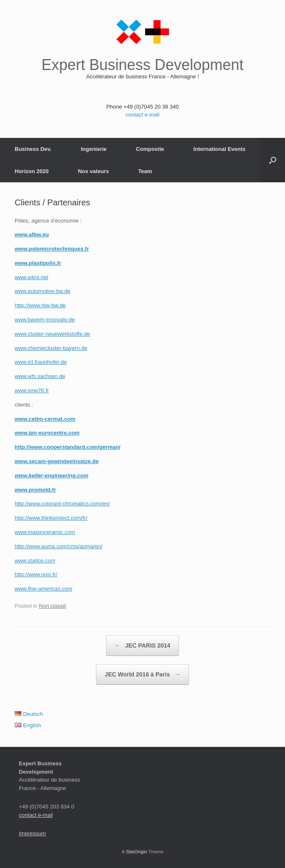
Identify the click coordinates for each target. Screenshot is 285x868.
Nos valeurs (93, 171)
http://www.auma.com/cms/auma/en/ (59, 546)
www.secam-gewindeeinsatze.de (57, 461)
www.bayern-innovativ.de (45, 320)
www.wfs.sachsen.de (40, 376)
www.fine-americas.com (43, 589)
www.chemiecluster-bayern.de (51, 348)
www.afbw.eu (32, 234)
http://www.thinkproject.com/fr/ (51, 518)
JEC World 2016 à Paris (142, 675)
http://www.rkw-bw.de (40, 305)
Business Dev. (33, 149)
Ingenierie (94, 149)
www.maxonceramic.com (45, 532)
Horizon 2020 (32, 171)
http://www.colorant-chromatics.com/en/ (62, 504)
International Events (220, 149)
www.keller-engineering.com (52, 475)
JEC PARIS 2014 (143, 646)
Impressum (32, 833)
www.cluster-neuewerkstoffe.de (52, 334)
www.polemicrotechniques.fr (52, 249)
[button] (273, 160)
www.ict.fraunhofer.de (41, 362)
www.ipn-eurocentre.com (47, 433)
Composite (150, 149)
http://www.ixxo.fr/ (36, 574)
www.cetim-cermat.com (45, 419)
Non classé (52, 606)
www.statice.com (35, 561)
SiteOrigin (136, 852)
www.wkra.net (31, 277)
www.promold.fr (35, 490)
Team (145, 171)
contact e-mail (143, 115)
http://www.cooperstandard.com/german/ (67, 447)
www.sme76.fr (32, 390)
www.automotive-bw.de (43, 291)
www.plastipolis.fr (38, 263)
